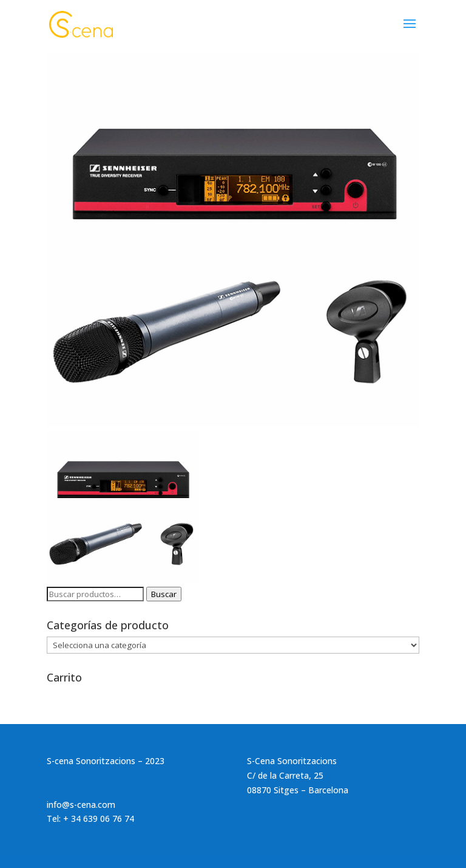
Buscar (164, 594)
